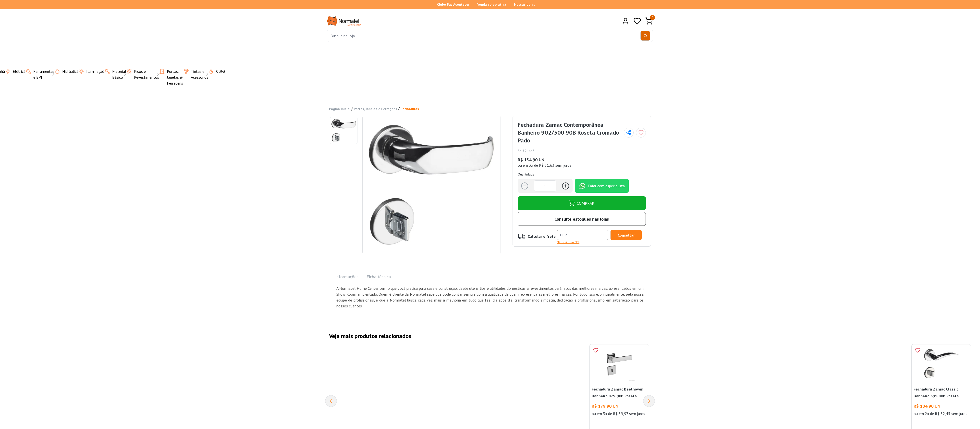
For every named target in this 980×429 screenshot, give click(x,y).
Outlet (214, 71)
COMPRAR (582, 203)
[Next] (649, 401)
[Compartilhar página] (629, 133)
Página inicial (340, 109)
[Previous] (331, 401)
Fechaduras (410, 109)
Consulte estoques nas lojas (582, 219)
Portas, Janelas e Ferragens (375, 109)
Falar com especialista (602, 186)
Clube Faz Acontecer (453, 4)
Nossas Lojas (525, 4)
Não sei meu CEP (568, 242)
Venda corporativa (492, 4)
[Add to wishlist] (641, 133)
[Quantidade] (545, 186)
